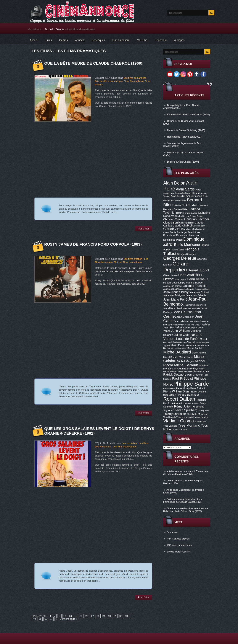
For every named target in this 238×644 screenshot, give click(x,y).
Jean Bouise (182, 312)
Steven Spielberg (185, 410)
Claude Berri (171, 223)
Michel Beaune (171, 357)
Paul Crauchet (195, 375)
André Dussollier (178, 196)
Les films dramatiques (111, 81)
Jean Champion (185, 317)
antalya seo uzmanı (177, 471)
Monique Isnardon (173, 369)
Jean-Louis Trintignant (174, 295)
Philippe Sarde (191, 384)
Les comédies (129, 443)
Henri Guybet (180, 280)
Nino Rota (174, 371)
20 (70, 616)
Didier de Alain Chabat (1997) (183, 162)
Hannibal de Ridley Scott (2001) (184, 137)
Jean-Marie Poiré (175, 300)
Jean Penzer (178, 325)
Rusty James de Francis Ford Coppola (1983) (93, 244)
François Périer (177, 250)
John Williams (181, 331)
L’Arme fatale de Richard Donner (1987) (189, 114)
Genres (60, 29)
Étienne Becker (180, 430)
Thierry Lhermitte (175, 414)
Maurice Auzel (193, 345)
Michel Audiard (177, 352)
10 (65, 616)
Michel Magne (186, 361)
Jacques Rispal (171, 289)
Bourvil (180, 213)
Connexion (172, 532)
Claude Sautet (199, 226)
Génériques (98, 40)
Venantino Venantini (185, 417)
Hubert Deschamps (174, 283)
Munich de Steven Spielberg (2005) (186, 130)
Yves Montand (189, 425)
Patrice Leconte (202, 371)
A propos (179, 40)
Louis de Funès (188, 339)
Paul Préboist (182, 378)
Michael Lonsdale (178, 348)
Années (80, 40)
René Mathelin (170, 395)
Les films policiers (135, 81)
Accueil (49, 29)
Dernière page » (69, 619)
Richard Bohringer (188, 395)
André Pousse (194, 196)
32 (121, 616)
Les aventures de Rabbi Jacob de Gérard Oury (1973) (186, 510)
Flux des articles (178, 539)
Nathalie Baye (191, 369)
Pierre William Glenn (177, 391)
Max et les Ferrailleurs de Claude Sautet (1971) (183, 500)
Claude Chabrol (182, 226)
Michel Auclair (195, 348)
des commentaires (179, 545)
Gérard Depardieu (176, 267)
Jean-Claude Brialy (176, 292)
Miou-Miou (204, 366)
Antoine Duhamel (179, 200)
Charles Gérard (196, 216)
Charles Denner (182, 216)
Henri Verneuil (197, 279)
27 (92, 616)
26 (87, 616)
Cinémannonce (175, 508)
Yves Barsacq (170, 426)
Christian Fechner (197, 219)
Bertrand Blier (181, 209)
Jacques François (194, 286)
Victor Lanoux (202, 417)
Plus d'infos (144, 229)
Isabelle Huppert (195, 283)
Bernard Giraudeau (186, 205)
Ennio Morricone (187, 245)
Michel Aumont (199, 353)
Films (49, 40)
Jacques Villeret (202, 289)
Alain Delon (174, 183)
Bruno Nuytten (191, 213)
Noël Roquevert (186, 371)
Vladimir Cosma (178, 421)
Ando (169, 490)
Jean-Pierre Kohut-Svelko (195, 305)
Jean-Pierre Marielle (191, 308)
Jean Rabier (202, 325)
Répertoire (161, 40)
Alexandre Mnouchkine (186, 193)
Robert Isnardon (176, 403)
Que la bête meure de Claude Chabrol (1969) (93, 63)
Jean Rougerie (190, 328)
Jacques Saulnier (187, 289)
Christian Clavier (173, 219)
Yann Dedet (200, 422)
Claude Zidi (172, 229)
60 (46, 619)
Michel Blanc (186, 357)
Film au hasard (121, 40)
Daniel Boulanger (179, 232)
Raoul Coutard (198, 392)
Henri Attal (186, 275)
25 (81, 616)
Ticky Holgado (169, 417)
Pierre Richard (198, 388)
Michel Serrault (186, 365)
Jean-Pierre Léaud (173, 308)
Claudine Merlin (190, 229)
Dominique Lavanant (188, 235)
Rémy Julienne (184, 406)
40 (34, 619)
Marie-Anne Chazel (183, 342)
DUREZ (171, 481)
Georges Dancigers (187, 254)
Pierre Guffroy (169, 388)
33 (126, 616)
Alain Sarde (185, 189)
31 (115, 616)
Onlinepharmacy (175, 499)
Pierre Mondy (183, 388)
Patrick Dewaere (175, 375)
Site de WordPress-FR (178, 552)
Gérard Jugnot (198, 270)
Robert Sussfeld (192, 403)
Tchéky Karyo (204, 410)
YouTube (142, 40)
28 (98, 616)
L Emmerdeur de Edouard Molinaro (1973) (186, 473)
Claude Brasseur (187, 223)
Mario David (178, 345)
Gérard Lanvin (170, 275)
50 (40, 619)
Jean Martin (194, 321)
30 (109, 616)
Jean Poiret (189, 325)
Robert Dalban (179, 399)
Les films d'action (133, 259)
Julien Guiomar (184, 335)
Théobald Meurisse (197, 414)
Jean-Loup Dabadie (196, 295)
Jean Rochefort (173, 327)
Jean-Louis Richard (199, 292)
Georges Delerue (180, 258)
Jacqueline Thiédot (173, 286)
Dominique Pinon (173, 240)
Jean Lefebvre (181, 321)
